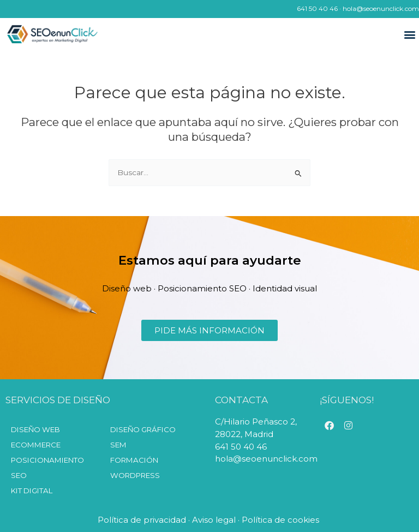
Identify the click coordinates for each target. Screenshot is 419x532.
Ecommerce (36, 445)
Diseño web (35, 429)
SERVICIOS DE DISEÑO (58, 400)
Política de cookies (282, 520)
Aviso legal (214, 520)
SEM (118, 445)
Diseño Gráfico (143, 429)
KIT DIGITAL (32, 491)
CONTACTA (241, 400)
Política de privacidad (142, 520)
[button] (410, 35)
